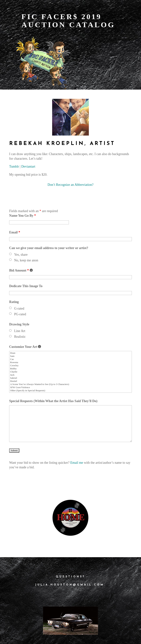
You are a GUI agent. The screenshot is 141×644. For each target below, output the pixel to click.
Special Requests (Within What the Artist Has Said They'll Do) (53, 401)
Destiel (70, 381)
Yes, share (21, 255)
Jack (70, 375)
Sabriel (70, 378)
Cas (70, 359)
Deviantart (28, 166)
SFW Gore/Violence (70, 387)
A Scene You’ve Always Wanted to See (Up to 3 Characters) (70, 384)
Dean (70, 353)
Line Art (20, 331)
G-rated (19, 308)
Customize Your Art (25, 347)
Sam (70, 356)
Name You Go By (22, 216)
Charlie (70, 372)
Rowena (70, 362)
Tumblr (14, 166)
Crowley (70, 366)
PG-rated (20, 314)
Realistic (20, 337)
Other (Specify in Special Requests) (70, 391)
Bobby (70, 369)
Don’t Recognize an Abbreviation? (70, 185)
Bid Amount (21, 270)
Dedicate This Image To (26, 286)
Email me (77, 463)
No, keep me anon (26, 260)
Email (15, 232)
